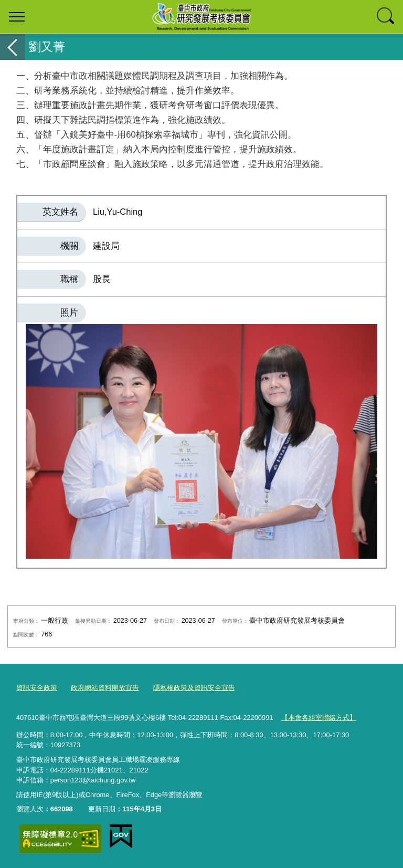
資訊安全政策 (37, 688)
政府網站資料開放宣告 (105, 688)
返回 (13, 47)
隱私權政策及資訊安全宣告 (194, 688)
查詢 (386, 17)
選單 (17, 17)
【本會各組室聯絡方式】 (319, 717)
